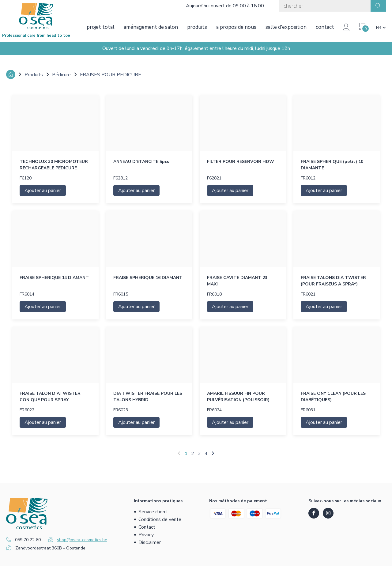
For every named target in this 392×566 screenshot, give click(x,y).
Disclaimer (150, 542)
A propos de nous (236, 27)
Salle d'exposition (286, 27)
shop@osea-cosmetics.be (82, 540)
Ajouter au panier (43, 191)
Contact (325, 27)
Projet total (101, 27)
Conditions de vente (160, 519)
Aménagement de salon (151, 27)
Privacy (146, 535)
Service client (153, 512)
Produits (197, 27)
